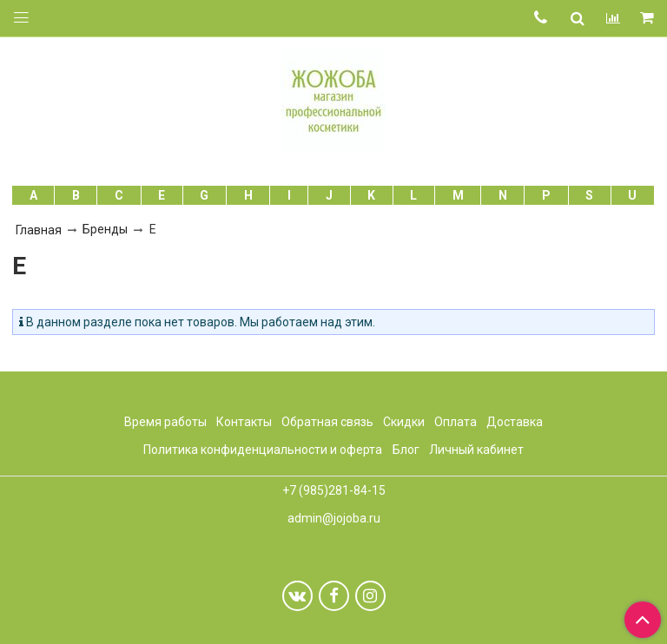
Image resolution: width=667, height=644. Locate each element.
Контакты (244, 422)
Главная (39, 230)
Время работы (165, 422)
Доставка (515, 422)
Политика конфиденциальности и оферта (263, 450)
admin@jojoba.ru (334, 518)
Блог (406, 450)
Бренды (105, 229)
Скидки (404, 422)
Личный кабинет (476, 450)
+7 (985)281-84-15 (334, 490)
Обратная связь (327, 422)
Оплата (456, 422)
